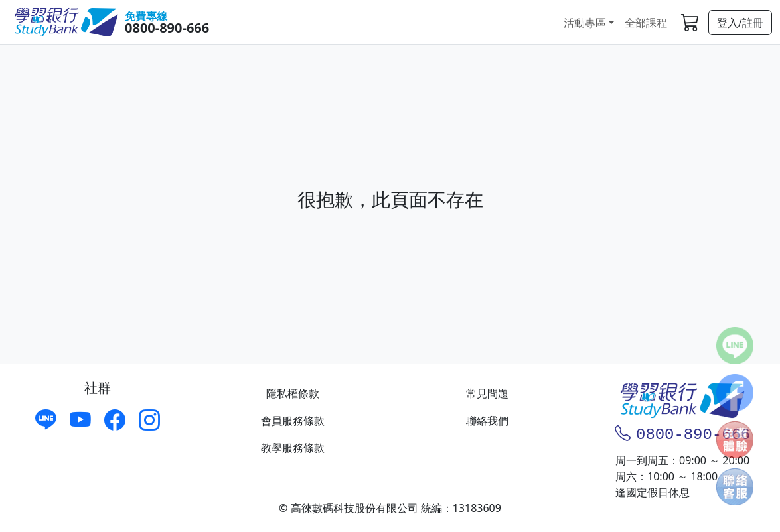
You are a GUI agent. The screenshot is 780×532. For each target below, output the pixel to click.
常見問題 (487, 393)
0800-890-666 (167, 28)
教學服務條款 (293, 448)
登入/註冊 (740, 23)
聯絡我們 (487, 421)
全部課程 (646, 23)
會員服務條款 (293, 421)
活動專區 (585, 23)
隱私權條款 (293, 393)
